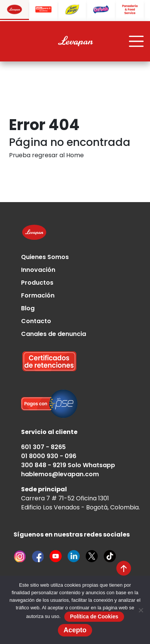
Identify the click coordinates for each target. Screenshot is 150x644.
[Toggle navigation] (136, 41)
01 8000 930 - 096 (49, 456)
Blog (28, 308)
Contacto (36, 321)
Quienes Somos (45, 257)
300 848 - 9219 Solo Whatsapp (68, 465)
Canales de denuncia (54, 334)
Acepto (75, 630)
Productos (37, 283)
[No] (141, 610)
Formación (38, 295)
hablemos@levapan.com (60, 474)
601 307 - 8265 (43, 447)
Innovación (38, 270)
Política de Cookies (94, 616)
